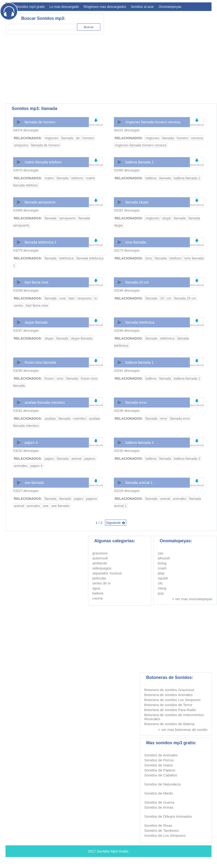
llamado (65, 499)
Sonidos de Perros (159, 760)
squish (163, 578)
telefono (77, 178)
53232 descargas (26, 451)
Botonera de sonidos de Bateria (169, 724)
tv (96, 298)
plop (161, 573)
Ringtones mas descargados (105, 7)
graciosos (100, 553)
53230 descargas (127, 451)
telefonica (66, 258)
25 (162, 298)
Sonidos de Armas (159, 807)
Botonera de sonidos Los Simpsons (172, 700)
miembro (80, 418)
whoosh (164, 558)
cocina (98, 598)
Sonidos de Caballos (161, 775)
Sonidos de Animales (161, 755)
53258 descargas (26, 290)
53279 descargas (26, 250)
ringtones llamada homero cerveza (153, 122)
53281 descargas (127, 210)
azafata (50, 418)
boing (162, 563)
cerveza (197, 138)
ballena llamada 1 (140, 362)
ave (46, 506)
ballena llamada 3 (140, 442)
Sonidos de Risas (158, 825)
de (78, 138)
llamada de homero (40, 122)
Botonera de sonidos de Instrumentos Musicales (174, 717)
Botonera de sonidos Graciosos (169, 690)
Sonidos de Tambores (161, 830)
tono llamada (136, 242)
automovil (100, 558)
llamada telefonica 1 (40, 242)
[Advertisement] (76, 69)
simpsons (21, 145)
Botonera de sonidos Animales (168, 695)
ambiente (100, 563)
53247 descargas (26, 331)
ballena (151, 178)
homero (88, 138)
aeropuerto (67, 218)
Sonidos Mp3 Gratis (112, 851)
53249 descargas (127, 290)
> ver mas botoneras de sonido (183, 730)
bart (72, 298)
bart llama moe (36, 282)
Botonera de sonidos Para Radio (170, 710)
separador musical (107, 573)
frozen (49, 378)
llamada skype (137, 202)
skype (167, 218)
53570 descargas (26, 170)
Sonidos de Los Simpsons (165, 835)
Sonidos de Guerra (159, 802)
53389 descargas (26, 210)
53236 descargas (127, 411)
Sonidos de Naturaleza (162, 784)
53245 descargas (26, 371)
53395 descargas (127, 170)
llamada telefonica (140, 322)
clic (160, 583)
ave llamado (34, 483)
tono (149, 258)
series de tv (102, 583)
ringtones (52, 138)
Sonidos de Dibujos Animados (168, 816)
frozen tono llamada (40, 362)
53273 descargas (127, 250)
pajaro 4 (31, 442)
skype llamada (36, 322)
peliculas (99, 578)
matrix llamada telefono (43, 162)
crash (162, 568)
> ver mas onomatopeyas (192, 599)
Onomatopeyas (170, 7)
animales (21, 466)
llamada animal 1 (139, 483)
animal (77, 459)
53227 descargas (26, 491)
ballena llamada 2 (140, 162)
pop (161, 593)
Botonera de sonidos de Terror (168, 705)
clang (162, 588)
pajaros (90, 459)
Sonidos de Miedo (159, 793)
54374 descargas (26, 130)
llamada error (136, 402)
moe (62, 298)
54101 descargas (127, 130)
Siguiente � (116, 523)
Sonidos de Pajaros (160, 770)
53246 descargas (127, 331)
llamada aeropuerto (40, 202)
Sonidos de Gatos (158, 765)
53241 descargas (127, 371)
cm (169, 298)
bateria (98, 593)
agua (96, 588)
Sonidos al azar (142, 7)
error (164, 418)
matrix (49, 178)
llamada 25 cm (137, 282)
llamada (67, 138)
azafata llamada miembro (45, 402)
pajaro (49, 459)
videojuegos (102, 568)
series (19, 305)
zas (161, 553)
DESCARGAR (96, 125)
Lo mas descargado (64, 7)
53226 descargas (127, 491)
